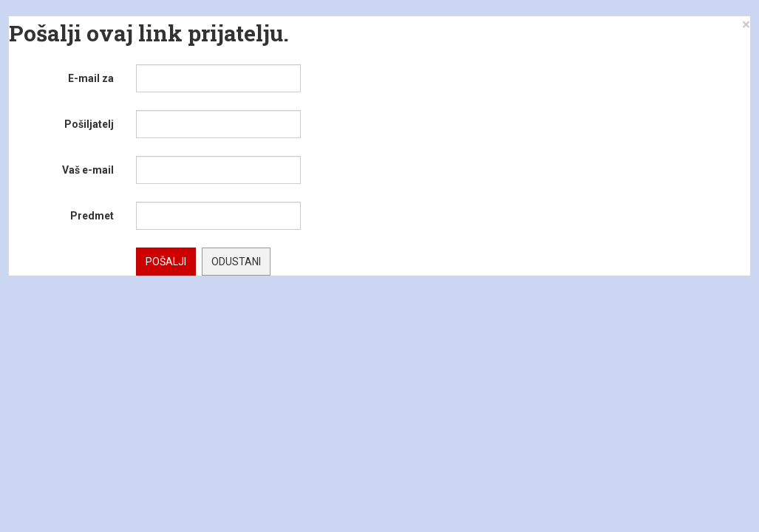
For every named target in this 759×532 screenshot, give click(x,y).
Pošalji (166, 262)
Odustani (236, 262)
